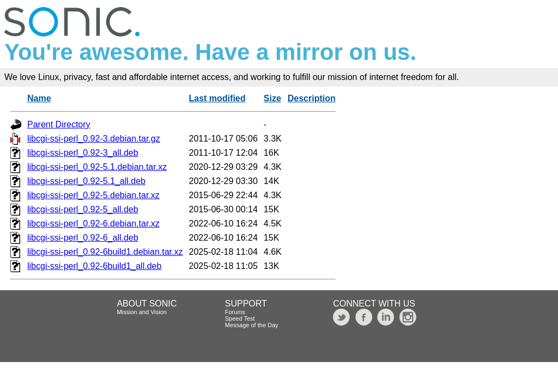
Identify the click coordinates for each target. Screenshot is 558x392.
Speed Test (240, 318)
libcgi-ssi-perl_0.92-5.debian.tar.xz (93, 195)
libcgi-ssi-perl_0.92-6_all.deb (83, 238)
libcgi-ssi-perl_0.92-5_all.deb (83, 209)
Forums (235, 312)
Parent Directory (59, 124)
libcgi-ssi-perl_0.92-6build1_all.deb (94, 266)
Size (272, 98)
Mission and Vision (142, 312)
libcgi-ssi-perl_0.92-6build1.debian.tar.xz (105, 252)
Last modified (217, 98)
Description (312, 98)
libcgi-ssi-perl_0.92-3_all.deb (83, 153)
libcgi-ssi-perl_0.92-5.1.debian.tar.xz (97, 167)
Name (39, 98)
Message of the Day (252, 325)
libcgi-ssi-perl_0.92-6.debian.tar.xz (93, 223)
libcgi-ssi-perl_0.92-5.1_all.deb (86, 181)
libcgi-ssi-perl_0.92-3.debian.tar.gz (94, 139)
